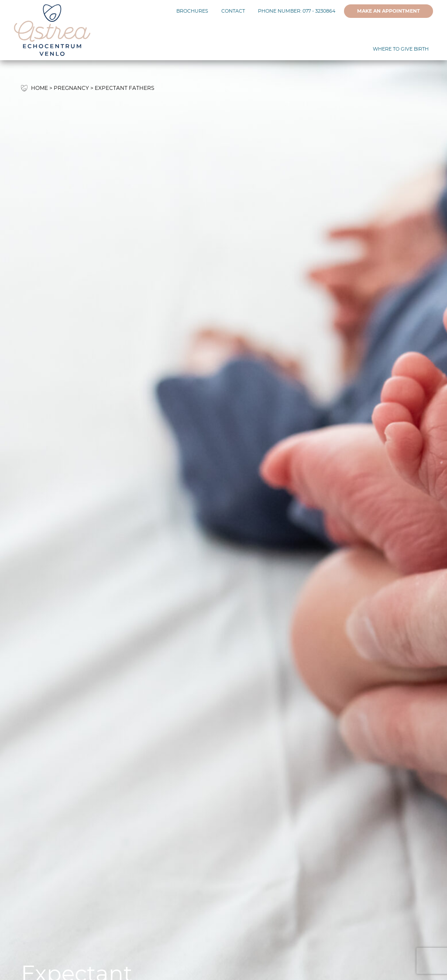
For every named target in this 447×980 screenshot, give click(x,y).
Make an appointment (389, 11)
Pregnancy (71, 88)
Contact (233, 11)
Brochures (192, 11)
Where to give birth (401, 49)
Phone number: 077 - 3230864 (297, 11)
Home (40, 88)
